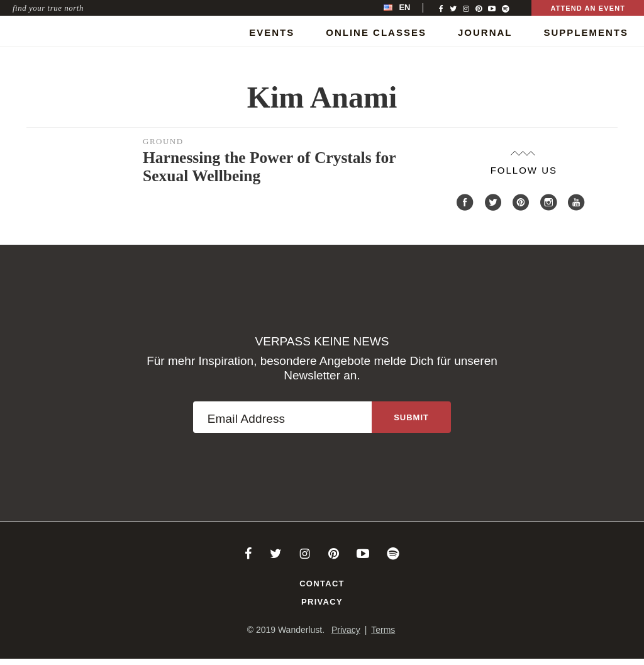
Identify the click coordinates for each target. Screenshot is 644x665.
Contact (322, 584)
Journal (485, 32)
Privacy (322, 602)
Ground (163, 141)
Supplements (586, 32)
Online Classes (376, 32)
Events (272, 32)
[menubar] (410, 8)
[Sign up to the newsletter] (411, 417)
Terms (383, 630)
